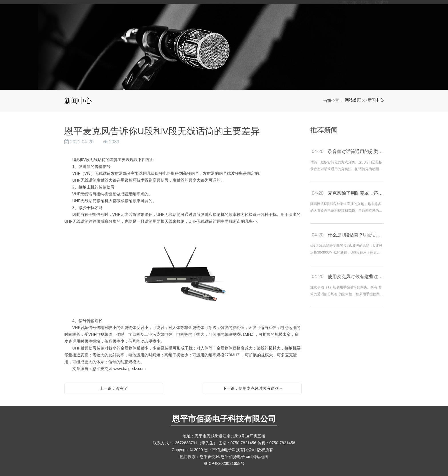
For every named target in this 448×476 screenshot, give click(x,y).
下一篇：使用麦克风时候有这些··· (252, 388)
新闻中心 (376, 100)
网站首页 (353, 100)
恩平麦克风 (210, 457)
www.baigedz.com (130, 369)
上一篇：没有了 (114, 388)
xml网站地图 (257, 457)
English (381, 2)
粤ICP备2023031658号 (224, 463)
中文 (365, 2)
